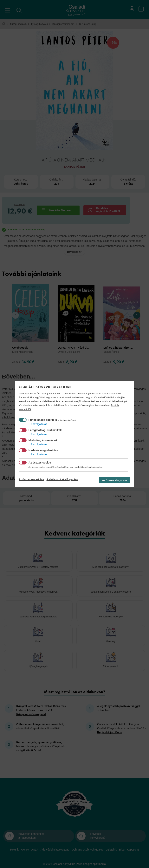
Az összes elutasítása (31, 479)
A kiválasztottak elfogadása (62, 479)
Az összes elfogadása (115, 480)
